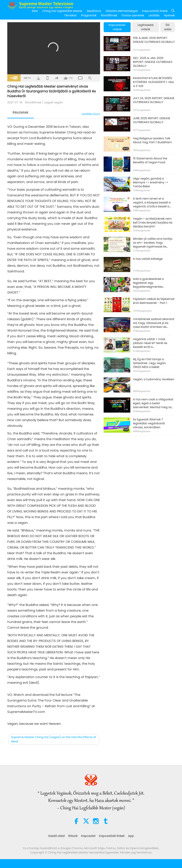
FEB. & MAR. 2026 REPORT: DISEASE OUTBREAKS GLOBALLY (154, 40)
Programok (89, 15)
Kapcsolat (88, 836)
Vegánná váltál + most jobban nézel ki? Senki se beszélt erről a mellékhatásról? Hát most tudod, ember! (151, 343)
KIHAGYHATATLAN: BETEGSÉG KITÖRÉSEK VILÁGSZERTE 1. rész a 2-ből (153, 82)
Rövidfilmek (109, 15)
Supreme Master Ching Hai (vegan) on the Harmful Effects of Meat (53, 739)
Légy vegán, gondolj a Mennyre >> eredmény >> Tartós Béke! (151, 183)
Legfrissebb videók (146, 27)
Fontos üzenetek (133, 15)
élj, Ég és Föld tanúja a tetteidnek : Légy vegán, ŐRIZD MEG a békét (150, 363)
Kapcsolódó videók (117, 27)
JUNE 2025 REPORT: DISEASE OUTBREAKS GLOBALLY (152, 120)
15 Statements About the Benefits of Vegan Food (150, 160)
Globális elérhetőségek (122, 11)
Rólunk (73, 836)
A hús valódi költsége (148, 259)
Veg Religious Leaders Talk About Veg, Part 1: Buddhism (152, 140)
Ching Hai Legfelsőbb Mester (62, 11)
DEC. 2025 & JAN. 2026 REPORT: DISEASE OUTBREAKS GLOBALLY (153, 62)
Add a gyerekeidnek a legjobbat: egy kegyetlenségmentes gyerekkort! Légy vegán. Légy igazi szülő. (153, 283)
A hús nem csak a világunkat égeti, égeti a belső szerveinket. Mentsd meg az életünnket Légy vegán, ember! (153, 403)
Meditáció (94, 11)
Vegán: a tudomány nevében (154, 379)
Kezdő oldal (57, 836)
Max (35, 11)
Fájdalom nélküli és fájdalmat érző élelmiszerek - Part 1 (154, 301)
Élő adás (168, 27)
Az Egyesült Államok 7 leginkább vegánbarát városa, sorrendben (149, 424)
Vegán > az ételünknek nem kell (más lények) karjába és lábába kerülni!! (153, 223)
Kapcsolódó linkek (155, 11)
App (131, 836)
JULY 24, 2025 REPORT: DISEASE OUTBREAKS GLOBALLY (154, 100)
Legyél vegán (53, 102)
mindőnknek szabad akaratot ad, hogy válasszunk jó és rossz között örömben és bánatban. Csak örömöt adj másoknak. (154, 323)
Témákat (70, 15)
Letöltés (154, 15)
